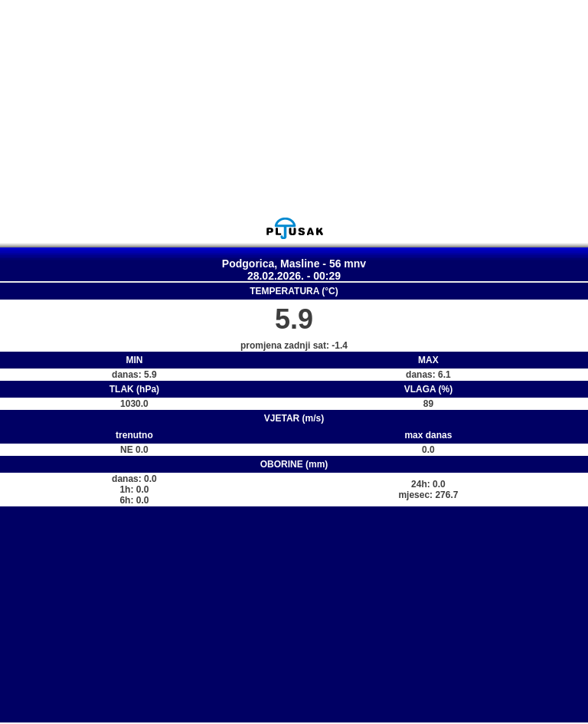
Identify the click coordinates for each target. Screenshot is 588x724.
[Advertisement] (294, 108)
